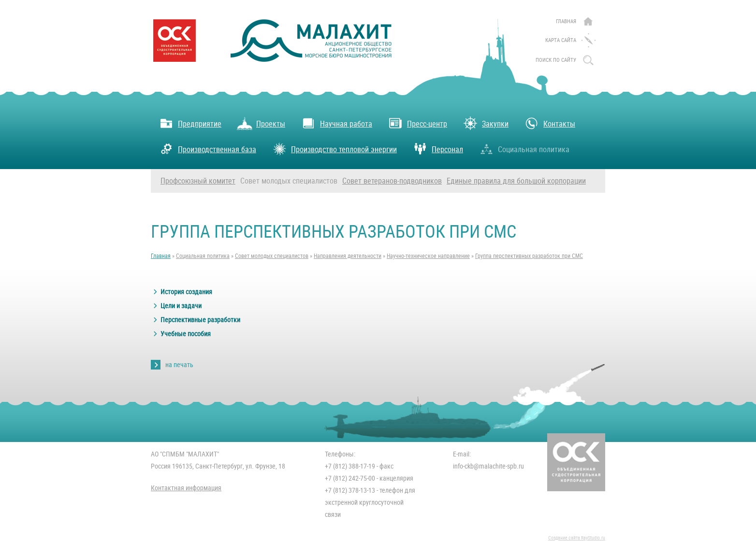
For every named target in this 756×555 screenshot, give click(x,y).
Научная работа (336, 123)
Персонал (438, 149)
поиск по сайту (556, 60)
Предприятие (190, 123)
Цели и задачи (181, 306)
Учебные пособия (186, 334)
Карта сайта (561, 40)
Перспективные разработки (200, 320)
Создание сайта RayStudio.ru (577, 538)
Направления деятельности (348, 256)
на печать (179, 365)
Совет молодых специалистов (289, 181)
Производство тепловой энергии (334, 149)
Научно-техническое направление (428, 256)
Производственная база (207, 149)
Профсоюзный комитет (198, 181)
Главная (566, 21)
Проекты (261, 123)
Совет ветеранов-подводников (392, 181)
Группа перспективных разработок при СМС (529, 256)
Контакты (550, 123)
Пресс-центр (417, 123)
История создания (186, 292)
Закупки (486, 123)
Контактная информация (186, 488)
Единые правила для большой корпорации (516, 181)
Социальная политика (524, 149)
